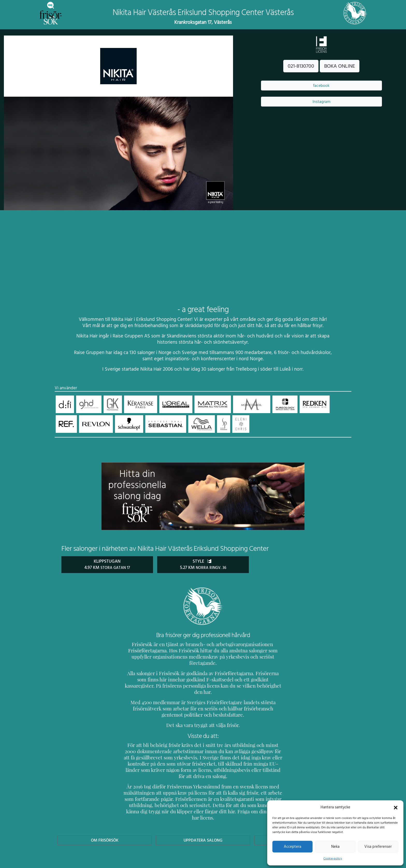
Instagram (321, 102)
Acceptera (292, 846)
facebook (321, 86)
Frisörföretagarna (142, 650)
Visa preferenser (378, 846)
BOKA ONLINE (340, 66)
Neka (335, 846)
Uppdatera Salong (203, 815)
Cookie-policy (333, 858)
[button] (396, 807)
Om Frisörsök (105, 815)
